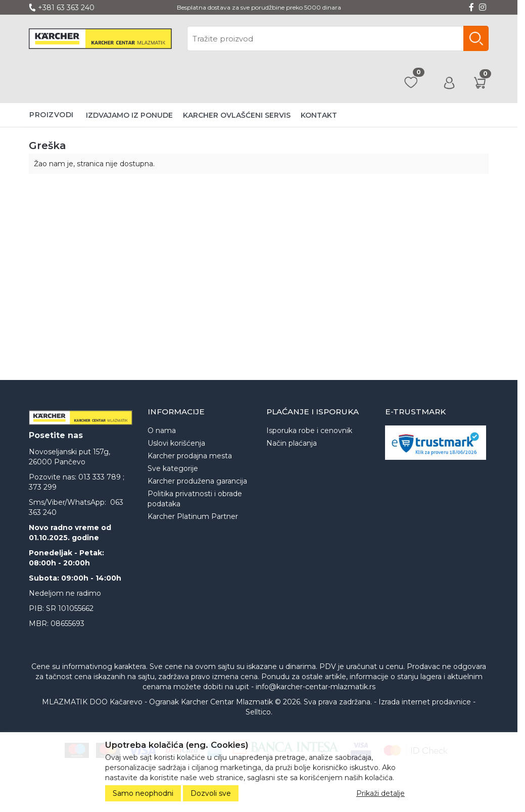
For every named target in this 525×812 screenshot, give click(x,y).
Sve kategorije (173, 468)
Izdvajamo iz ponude (129, 115)
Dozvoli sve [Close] (211, 793)
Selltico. (259, 712)
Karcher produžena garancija (197, 481)
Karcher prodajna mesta (190, 456)
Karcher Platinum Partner (193, 516)
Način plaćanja (292, 443)
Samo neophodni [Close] (143, 793)
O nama (162, 431)
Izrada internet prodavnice (425, 702)
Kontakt (319, 115)
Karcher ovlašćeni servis (237, 115)
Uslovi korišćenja (176, 443)
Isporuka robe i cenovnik (309, 431)
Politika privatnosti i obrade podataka (195, 499)
